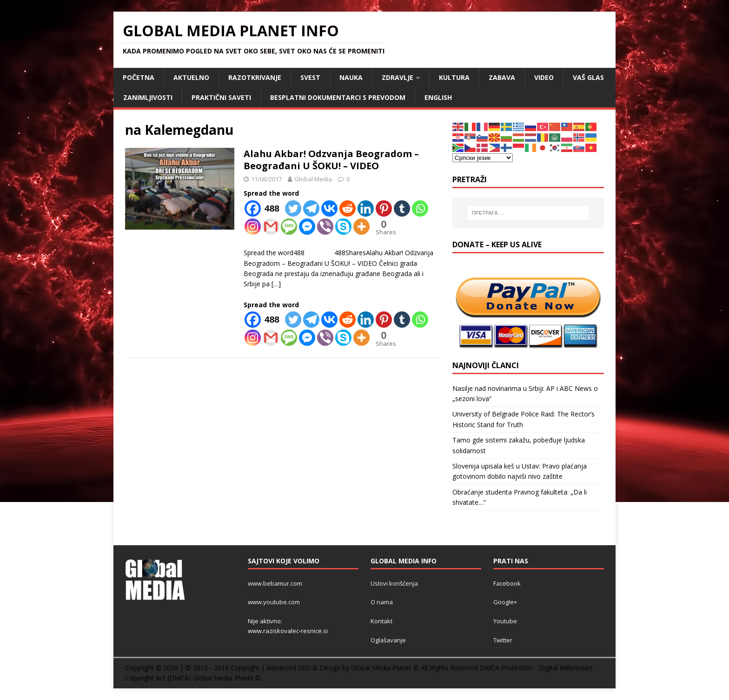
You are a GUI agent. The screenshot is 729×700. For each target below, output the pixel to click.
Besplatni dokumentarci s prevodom (338, 97)
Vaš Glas (588, 77)
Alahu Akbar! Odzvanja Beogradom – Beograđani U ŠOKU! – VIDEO (331, 160)
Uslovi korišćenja (394, 583)
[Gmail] (271, 227)
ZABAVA (502, 77)
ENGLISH (438, 97)
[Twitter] (293, 208)
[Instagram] (253, 227)
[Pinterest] (384, 208)
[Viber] (325, 227)
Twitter (503, 640)
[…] (276, 284)
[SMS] (289, 227)
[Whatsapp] (420, 208)
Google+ (505, 602)
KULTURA (454, 77)
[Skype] (343, 227)
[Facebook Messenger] (307, 227)
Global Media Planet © (227, 678)
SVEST (310, 77)
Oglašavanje (388, 640)
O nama (382, 602)
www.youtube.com (274, 602)
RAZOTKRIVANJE (255, 77)
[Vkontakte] (329, 208)
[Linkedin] (366, 208)
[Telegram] (311, 208)
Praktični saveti (221, 97)
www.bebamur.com (275, 583)
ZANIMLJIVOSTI (148, 97)
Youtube (505, 621)
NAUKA (351, 77)
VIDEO (544, 77)
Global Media (313, 179)
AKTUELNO (191, 77)
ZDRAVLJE (398, 77)
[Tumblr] (402, 208)
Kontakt (381, 621)
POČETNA (139, 77)
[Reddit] (348, 208)
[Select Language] (483, 158)
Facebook (507, 583)
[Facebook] (264, 208)
